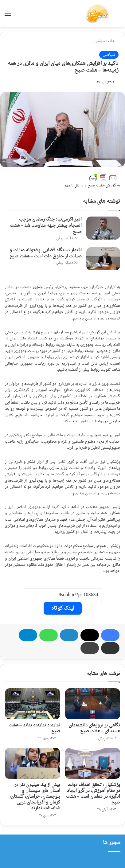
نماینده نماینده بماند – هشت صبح (34, 728)
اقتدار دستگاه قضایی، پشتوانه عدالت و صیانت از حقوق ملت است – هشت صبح (46, 253)
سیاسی (100, 41)
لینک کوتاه (63, 608)
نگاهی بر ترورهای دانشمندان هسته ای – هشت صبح (94, 728)
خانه (113, 41)
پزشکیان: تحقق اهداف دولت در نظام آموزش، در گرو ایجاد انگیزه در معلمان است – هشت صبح (93, 794)
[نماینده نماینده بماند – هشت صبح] (33, 704)
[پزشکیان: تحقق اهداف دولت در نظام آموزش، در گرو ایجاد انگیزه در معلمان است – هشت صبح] (93, 763)
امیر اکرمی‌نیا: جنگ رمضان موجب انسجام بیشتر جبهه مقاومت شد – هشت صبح (46, 226)
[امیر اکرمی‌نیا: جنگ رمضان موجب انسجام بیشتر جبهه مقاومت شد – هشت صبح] (103, 228)
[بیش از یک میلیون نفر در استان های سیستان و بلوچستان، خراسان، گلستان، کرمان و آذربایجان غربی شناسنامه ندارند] (33, 763)
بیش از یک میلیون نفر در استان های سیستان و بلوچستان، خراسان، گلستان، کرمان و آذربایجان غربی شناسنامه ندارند (35, 797)
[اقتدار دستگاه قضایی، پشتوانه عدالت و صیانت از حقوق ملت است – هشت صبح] (103, 259)
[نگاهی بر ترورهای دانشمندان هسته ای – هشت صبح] (93, 704)
